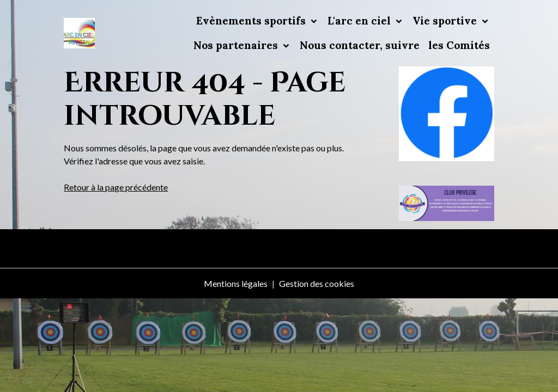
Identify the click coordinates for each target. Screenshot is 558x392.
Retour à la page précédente (116, 187)
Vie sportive (446, 21)
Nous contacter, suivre (360, 45)
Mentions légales (236, 283)
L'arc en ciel (360, 21)
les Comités (459, 45)
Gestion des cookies (317, 283)
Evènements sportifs (252, 21)
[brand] (79, 33)
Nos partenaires (237, 45)
